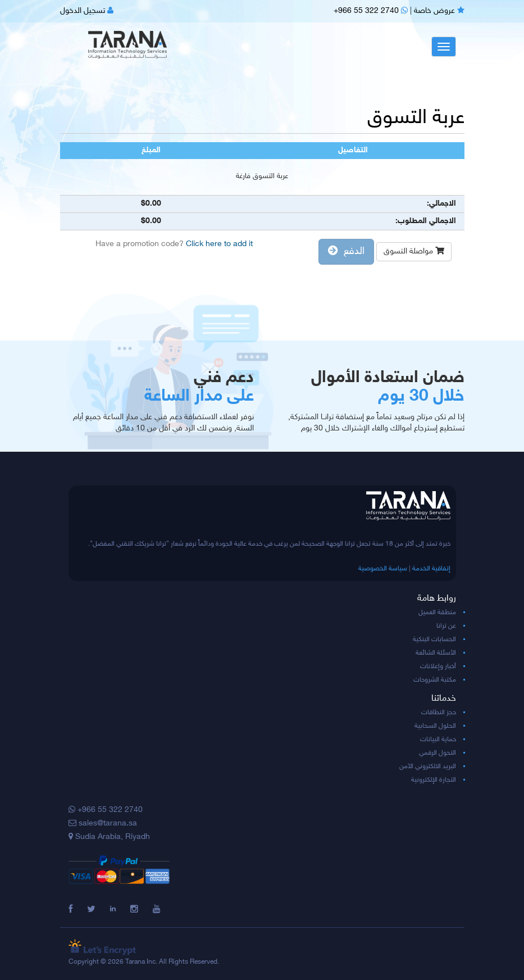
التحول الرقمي (438, 753)
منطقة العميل (437, 612)
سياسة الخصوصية (383, 569)
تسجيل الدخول (87, 11)
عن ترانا (446, 626)
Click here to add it (219, 244)
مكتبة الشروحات (435, 680)
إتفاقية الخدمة (431, 569)
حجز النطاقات (439, 713)
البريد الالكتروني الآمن (428, 766)
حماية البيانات (438, 739)
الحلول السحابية (435, 726)
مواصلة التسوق (414, 251)
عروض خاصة (439, 11)
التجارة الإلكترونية (434, 780)
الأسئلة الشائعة (436, 653)
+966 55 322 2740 (371, 11)
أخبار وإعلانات (438, 666)
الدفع (346, 251)
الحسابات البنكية (434, 639)
